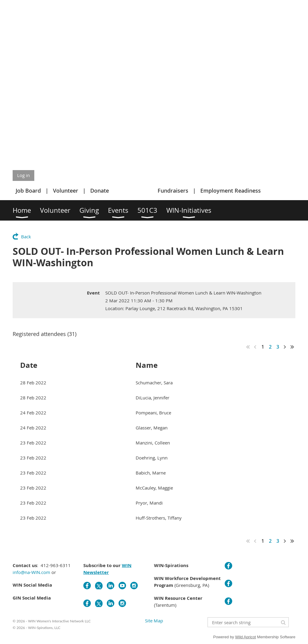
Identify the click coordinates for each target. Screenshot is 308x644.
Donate (100, 191)
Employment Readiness (231, 191)
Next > (285, 347)
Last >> (292, 347)
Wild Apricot (246, 637)
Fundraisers (173, 191)
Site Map (154, 621)
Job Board (28, 191)
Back (26, 237)
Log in (23, 175)
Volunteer (66, 191)
